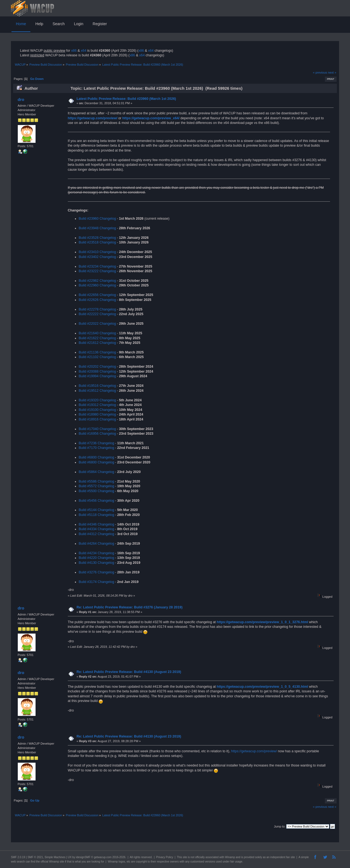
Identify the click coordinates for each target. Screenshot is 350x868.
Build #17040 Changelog (97, 429)
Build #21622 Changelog (97, 338)
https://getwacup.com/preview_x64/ (151, 118)
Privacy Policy (165, 857)
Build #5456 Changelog (97, 501)
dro (21, 99)
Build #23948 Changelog (97, 228)
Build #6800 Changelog (97, 457)
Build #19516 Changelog (97, 386)
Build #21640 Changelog (97, 333)
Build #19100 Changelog (97, 410)
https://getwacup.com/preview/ (93, 118)
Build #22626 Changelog (97, 300)
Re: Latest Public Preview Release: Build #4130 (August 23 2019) (129, 672)
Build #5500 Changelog (97, 491)
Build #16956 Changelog (97, 434)
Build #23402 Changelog (97, 257)
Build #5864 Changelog (97, 472)
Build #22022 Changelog (97, 324)
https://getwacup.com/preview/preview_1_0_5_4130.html (262, 687)
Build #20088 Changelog (97, 371)
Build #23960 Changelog (97, 219)
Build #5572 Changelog (97, 486)
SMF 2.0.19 (18, 857)
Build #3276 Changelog (97, 572)
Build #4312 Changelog (97, 534)
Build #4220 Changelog (97, 558)
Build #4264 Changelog (97, 544)
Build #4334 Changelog (97, 529)
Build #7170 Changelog (97, 448)
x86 (74, 51)
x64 (83, 51)
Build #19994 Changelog (97, 376)
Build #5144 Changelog (97, 510)
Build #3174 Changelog (97, 582)
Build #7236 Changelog (97, 443)
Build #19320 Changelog (97, 400)
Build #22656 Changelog (97, 295)
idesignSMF (83, 857)
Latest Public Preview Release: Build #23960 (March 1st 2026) (126, 99)
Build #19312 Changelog (97, 405)
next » (332, 72)
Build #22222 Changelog (97, 314)
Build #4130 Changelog (97, 563)
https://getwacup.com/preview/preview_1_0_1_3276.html (262, 622)
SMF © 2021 (35, 857)
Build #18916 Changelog (97, 419)
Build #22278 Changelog (97, 309)
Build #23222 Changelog (97, 271)
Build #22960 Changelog (97, 285)
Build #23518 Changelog (97, 242)
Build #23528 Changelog (97, 238)
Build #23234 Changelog (97, 266)
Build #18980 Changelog (97, 414)
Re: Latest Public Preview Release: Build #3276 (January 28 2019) (129, 607)
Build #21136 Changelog (97, 352)
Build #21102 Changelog (97, 357)
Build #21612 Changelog (97, 343)
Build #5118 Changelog (97, 515)
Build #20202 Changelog (97, 367)
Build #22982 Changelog (97, 281)
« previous (320, 72)
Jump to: (280, 826)
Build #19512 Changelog (97, 391)
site (185, 857)
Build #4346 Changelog (97, 524)
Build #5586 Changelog (97, 481)
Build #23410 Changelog (97, 252)
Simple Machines (55, 857)
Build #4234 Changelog (97, 553)
